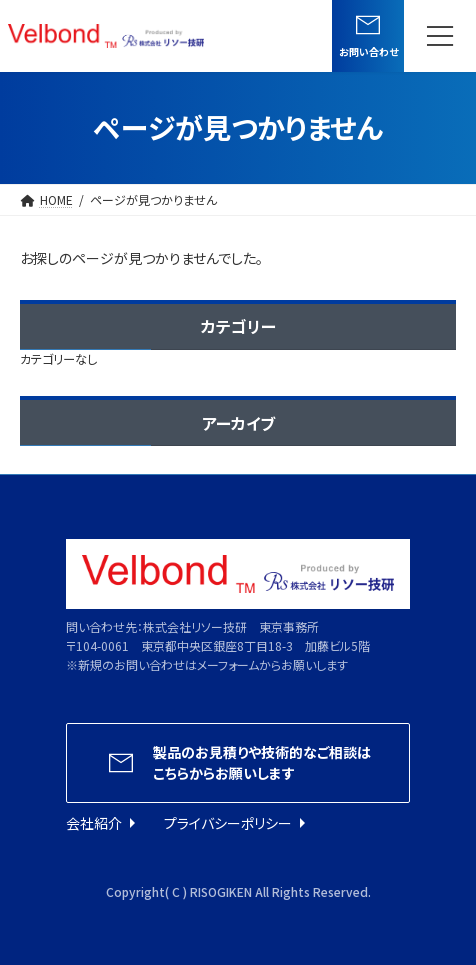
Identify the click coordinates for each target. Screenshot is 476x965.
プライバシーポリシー (228, 823)
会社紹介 (94, 823)
